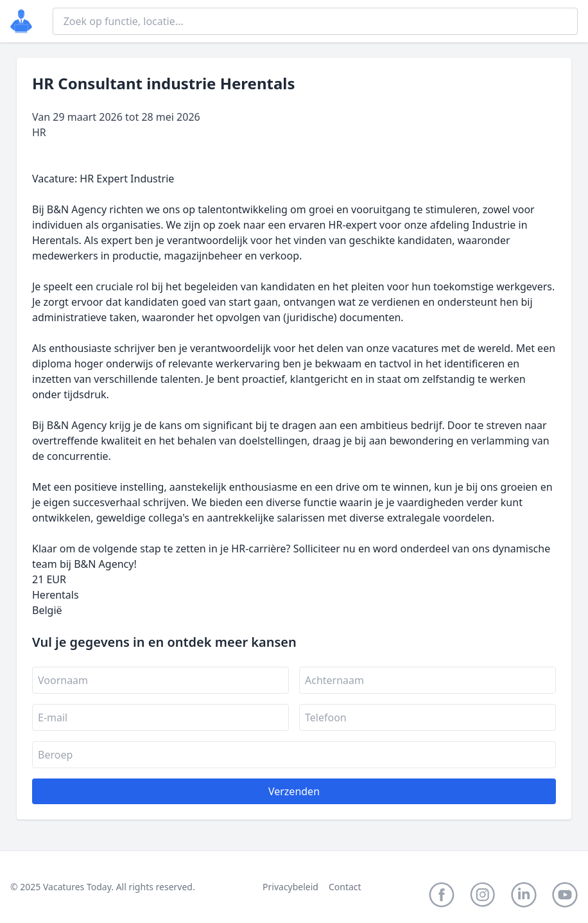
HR (39, 132)
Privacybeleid (290, 887)
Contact (345, 887)
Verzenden (294, 791)
